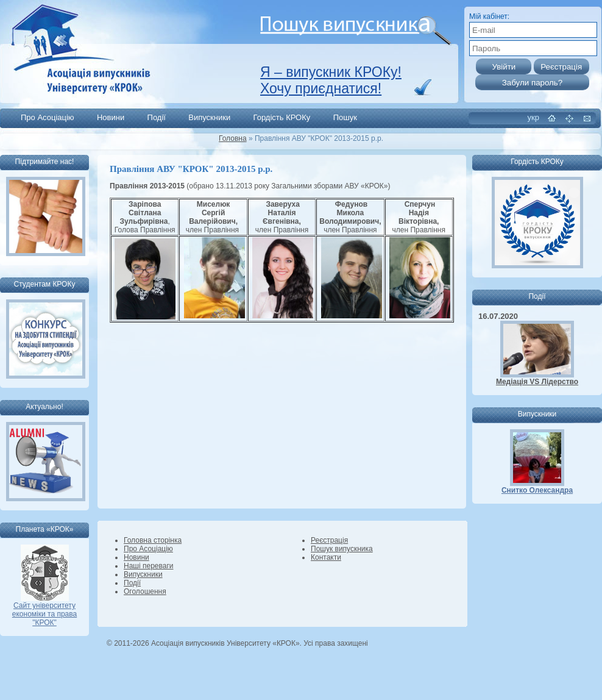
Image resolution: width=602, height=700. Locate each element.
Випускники (209, 117)
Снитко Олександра (537, 490)
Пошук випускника (342, 549)
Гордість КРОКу (282, 117)
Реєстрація (329, 540)
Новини (111, 117)
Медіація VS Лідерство (537, 382)
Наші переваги (148, 566)
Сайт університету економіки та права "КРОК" (44, 611)
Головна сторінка (153, 540)
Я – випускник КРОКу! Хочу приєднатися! (331, 80)
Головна (233, 138)
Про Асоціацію (48, 117)
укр (533, 117)
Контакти (326, 557)
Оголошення (145, 591)
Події (157, 117)
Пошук (345, 117)
